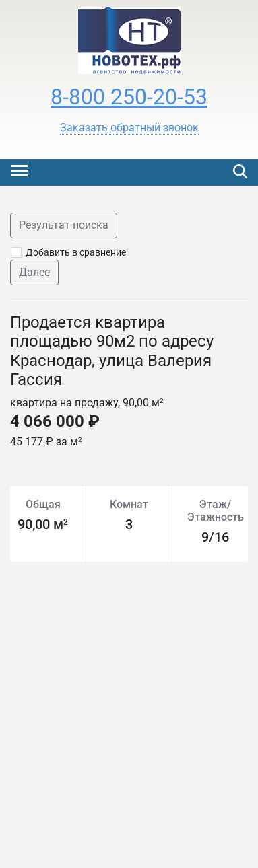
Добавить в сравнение (76, 252)
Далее (34, 272)
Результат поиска (64, 225)
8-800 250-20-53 (129, 97)
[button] (129, 128)
